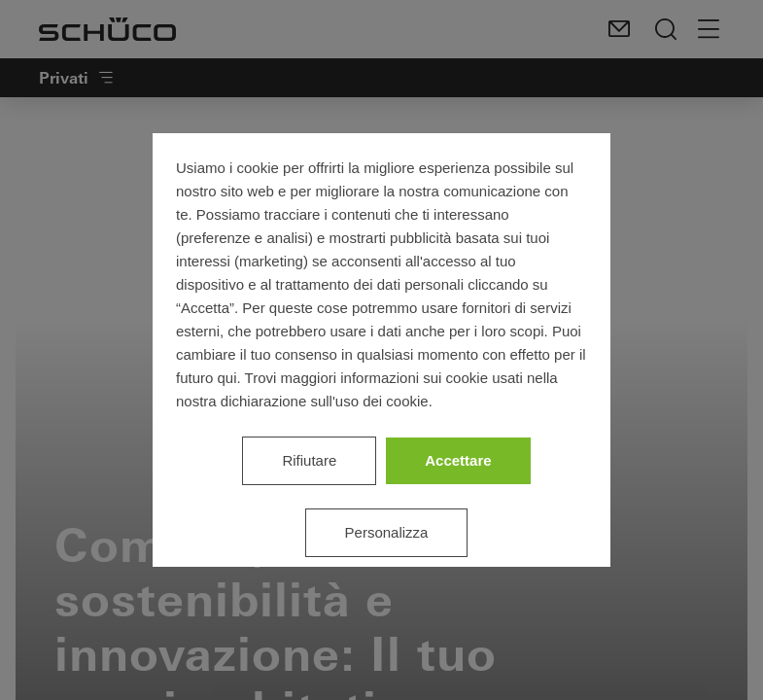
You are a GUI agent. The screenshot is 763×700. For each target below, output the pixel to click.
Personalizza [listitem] (387, 532)
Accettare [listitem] (458, 460)
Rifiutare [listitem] (309, 460)
